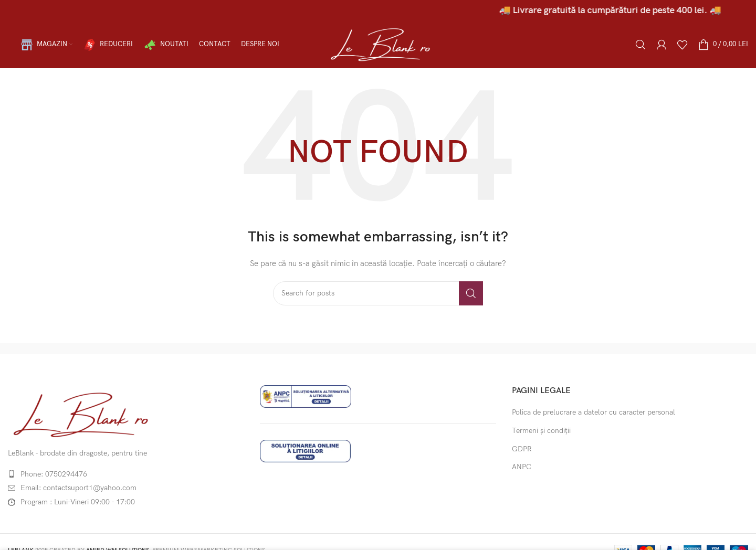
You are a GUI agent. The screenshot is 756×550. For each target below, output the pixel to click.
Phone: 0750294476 (54, 474)
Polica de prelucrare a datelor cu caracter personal (594, 412)
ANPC (522, 467)
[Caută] (640, 45)
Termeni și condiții (541, 431)
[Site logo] (378, 44)
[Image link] (80, 413)
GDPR (522, 449)
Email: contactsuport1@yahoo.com (78, 488)
